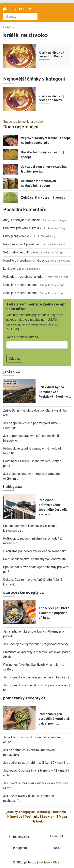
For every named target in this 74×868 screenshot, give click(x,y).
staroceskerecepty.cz (23, 592)
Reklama (59, 812)
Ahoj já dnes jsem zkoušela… (23, 220)
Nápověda (15, 817)
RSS (57, 848)
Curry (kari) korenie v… (18, 236)
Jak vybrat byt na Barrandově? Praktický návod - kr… (55, 392)
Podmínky (32, 817)
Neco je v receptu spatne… (21, 285)
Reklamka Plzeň (50, 862)
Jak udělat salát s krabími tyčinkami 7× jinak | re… (37, 763)
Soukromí (49, 817)
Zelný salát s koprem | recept (43, 198)
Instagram (20, 848)
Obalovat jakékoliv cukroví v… (23, 228)
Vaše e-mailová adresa (22, 337)
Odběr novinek (19, 837)
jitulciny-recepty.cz (19, 9)
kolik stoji (10, 269)
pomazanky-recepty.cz (24, 698)
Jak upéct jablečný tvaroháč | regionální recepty (36, 644)
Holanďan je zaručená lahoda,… (24, 277)
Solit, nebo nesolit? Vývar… (22, 252)
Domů (7, 27)
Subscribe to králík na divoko (23, 122)
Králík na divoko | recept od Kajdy (51, 54)
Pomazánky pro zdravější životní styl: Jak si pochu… (54, 719)
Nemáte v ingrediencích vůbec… (25, 260)
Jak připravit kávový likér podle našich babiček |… (37, 677)
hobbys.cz (13, 487)
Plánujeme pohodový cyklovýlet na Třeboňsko (35, 551)
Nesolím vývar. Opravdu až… (22, 244)
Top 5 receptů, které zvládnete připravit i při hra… (54, 613)
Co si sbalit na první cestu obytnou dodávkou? (35, 559)
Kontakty (44, 812)
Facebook (57, 836)
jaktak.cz (12, 371)
